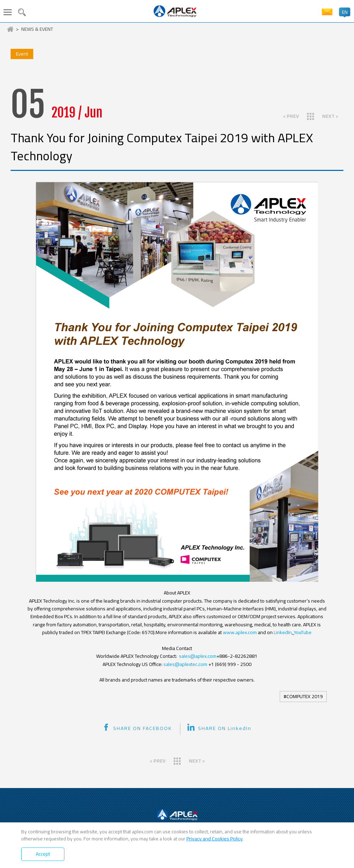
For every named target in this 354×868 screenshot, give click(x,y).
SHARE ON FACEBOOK (137, 728)
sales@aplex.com (198, 656)
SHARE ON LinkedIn (219, 728)
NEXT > (330, 116)
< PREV (291, 116)
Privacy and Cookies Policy (214, 839)
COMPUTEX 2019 (305, 696)
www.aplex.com (239, 632)
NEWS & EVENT (37, 29)
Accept (43, 854)
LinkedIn (283, 632)
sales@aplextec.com (185, 664)
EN (345, 12)
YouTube (303, 632)
